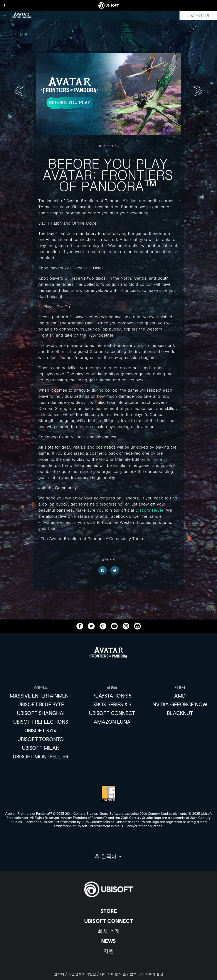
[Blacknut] (180, 713)
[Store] (108, 911)
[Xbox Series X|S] (112, 704)
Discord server (149, 510)
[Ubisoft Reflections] (41, 722)
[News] (108, 941)
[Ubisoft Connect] (108, 921)
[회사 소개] (108, 931)
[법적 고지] (139, 974)
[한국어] (109, 857)
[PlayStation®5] (112, 696)
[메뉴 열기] (4, 15)
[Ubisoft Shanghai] (41, 713)
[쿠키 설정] (156, 974)
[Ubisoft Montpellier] (41, 756)
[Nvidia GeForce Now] (180, 704)
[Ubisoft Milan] (41, 748)
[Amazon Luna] (112, 722)
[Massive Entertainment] (41, 696)
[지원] (108, 951)
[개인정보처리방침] (84, 974)
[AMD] (180, 696)
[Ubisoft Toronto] (41, 739)
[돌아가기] (25, 34)
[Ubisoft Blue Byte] (41, 704)
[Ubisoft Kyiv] (41, 730)
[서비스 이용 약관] (115, 974)
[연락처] (61, 974)
